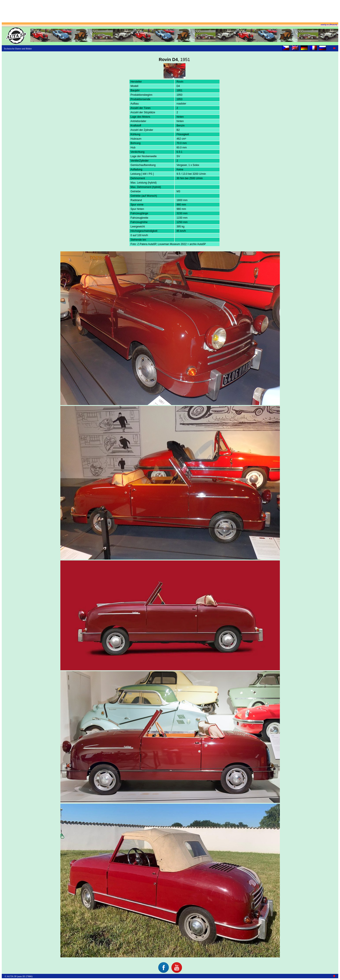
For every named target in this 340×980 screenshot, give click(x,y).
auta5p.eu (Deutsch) (329, 25)
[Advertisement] (170, 12)
